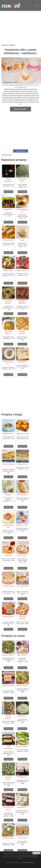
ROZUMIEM (37, 853)
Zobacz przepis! (8, 192)
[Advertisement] (20, 28)
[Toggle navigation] (37, 5)
